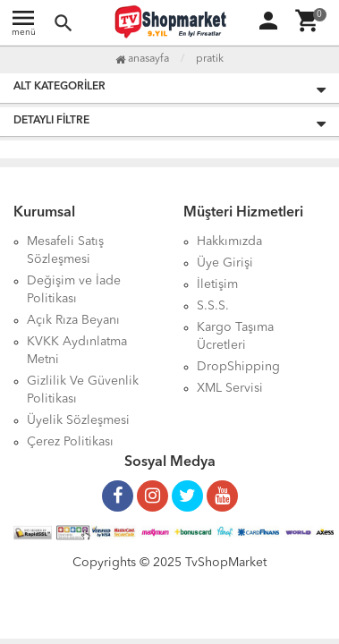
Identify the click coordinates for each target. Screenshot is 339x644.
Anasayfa (142, 59)
